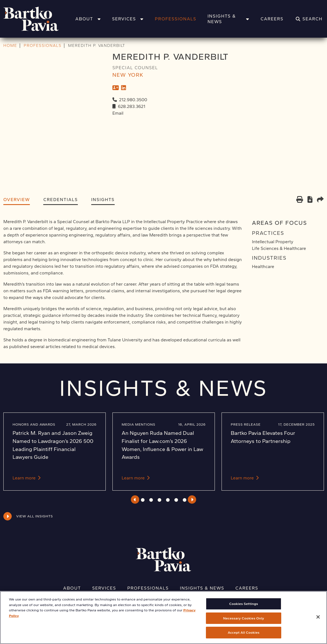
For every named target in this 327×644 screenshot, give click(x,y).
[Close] (318, 621)
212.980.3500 (133, 100)
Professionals (176, 19)
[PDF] (310, 200)
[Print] (300, 200)
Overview (17, 200)
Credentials (60, 200)
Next (192, 500)
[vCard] (116, 88)
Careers (272, 19)
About (88, 19)
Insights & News (229, 19)
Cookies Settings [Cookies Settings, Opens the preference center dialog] (244, 608)
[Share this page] (320, 200)
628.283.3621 (132, 106)
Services (128, 19)
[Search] (309, 19)
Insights (103, 200)
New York (128, 75)
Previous (135, 500)
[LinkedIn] (124, 88)
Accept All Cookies (244, 637)
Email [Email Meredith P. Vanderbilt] (118, 113)
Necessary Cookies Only (244, 622)
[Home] (38, 19)
